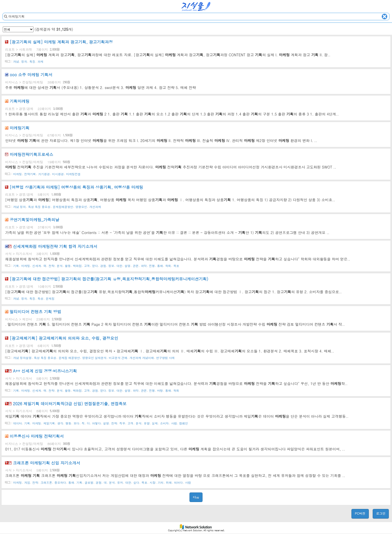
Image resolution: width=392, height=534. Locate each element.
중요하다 (60, 482)
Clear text (384, 16)
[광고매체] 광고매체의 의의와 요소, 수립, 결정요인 (61, 338)
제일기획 (49, 423)
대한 (119, 266)
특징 (32, 61)
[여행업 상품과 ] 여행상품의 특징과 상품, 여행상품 (74, 187)
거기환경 (44, 174)
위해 (169, 482)
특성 (40, 298)
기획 (16, 266)
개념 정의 (20, 206)
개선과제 (95, 206)
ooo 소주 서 (29, 74)
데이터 (18, 423)
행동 (68, 423)
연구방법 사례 (165, 358)
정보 (111, 266)
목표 (176, 266)
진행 (152, 266)
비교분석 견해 (118, 358)
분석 (60, 266)
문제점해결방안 (63, 206)
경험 (103, 266)
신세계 (37, 266)
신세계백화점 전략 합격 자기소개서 (51, 246)
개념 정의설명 (22, 358)
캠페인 (184, 423)
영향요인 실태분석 (94, 358)
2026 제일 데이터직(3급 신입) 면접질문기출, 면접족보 (66, 403)
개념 (16, 61)
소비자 (164, 423)
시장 (152, 482)
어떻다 (96, 423)
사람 (174, 423)
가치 (161, 482)
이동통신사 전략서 (34, 436)
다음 (196, 497)
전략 (51, 266)
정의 (24, 61)
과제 (40, 61)
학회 (168, 266)
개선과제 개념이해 (142, 358)
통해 (160, 266)
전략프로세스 (29, 154)
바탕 (160, 390)
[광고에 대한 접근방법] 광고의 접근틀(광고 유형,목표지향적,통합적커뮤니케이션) (106, 279)
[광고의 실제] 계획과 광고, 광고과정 (59, 42)
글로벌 (89, 482)
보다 (76, 423)
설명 (127, 266)
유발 (147, 423)
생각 (60, 423)
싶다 (136, 482)
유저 (120, 482)
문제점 (50, 298)
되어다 (178, 482)
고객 (87, 266)
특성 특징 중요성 (39, 206)
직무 (122, 423)
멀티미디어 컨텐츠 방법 (33, 311)
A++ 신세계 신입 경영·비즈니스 (41, 371)
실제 (155, 423)
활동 (68, 266)
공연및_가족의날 (32, 219)
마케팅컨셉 (73, 174)
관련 (136, 266)
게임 (27, 482)
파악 (144, 266)
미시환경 (58, 174)
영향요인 (81, 206)
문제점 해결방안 (69, 358)
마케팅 (18, 174)
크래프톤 (46, 482)
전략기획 (30, 174)
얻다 (95, 266)
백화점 (77, 266)
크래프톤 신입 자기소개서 (42, 463)
